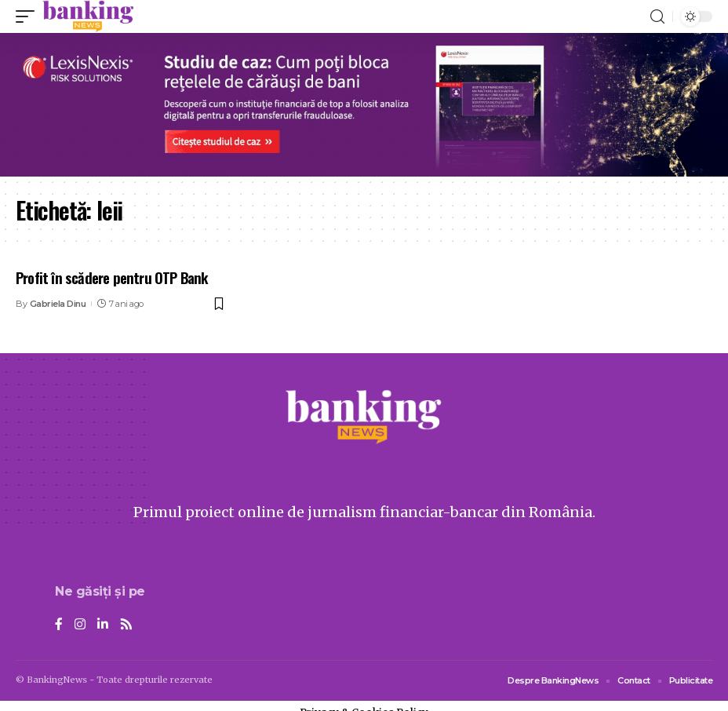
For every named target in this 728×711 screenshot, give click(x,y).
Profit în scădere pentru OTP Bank (112, 277)
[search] (657, 17)
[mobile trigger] (29, 16)
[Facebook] (59, 625)
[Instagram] (80, 625)
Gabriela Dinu (58, 304)
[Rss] (126, 625)
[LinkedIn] (103, 625)
